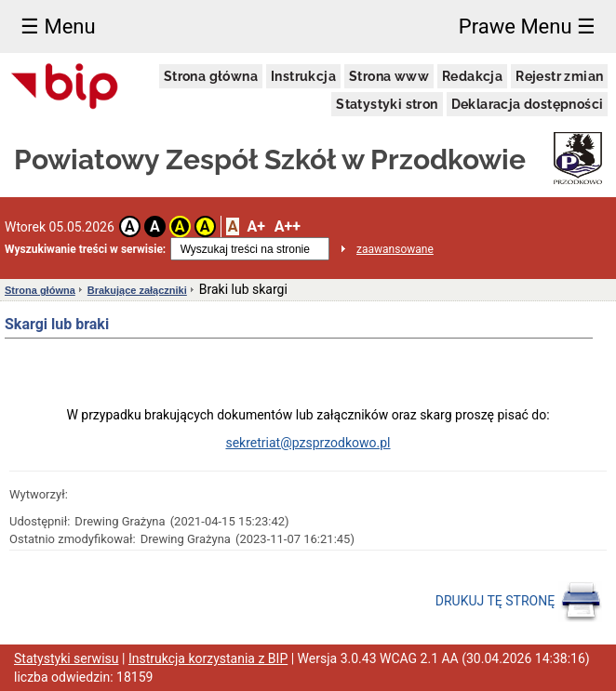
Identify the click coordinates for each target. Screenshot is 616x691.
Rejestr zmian (559, 76)
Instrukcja (303, 76)
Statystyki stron (387, 104)
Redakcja (472, 76)
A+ (255, 226)
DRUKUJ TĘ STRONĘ (519, 602)
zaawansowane (395, 249)
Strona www (389, 76)
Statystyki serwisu (67, 658)
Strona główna (211, 76)
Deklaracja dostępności (528, 104)
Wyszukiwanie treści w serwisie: (85, 249)
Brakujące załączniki (137, 290)
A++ (288, 226)
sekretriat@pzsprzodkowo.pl (308, 443)
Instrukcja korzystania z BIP (208, 658)
